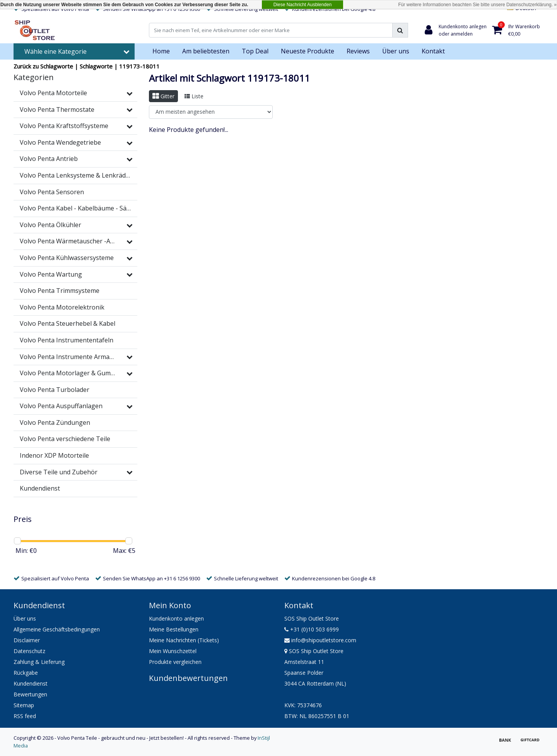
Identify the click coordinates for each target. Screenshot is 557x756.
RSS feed (25, 716)
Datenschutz (29, 651)
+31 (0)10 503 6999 (312, 629)
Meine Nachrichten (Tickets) (184, 640)
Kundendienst (31, 683)
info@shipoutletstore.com (320, 640)
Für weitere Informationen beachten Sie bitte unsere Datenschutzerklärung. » (477, 5)
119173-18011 (139, 66)
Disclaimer (27, 640)
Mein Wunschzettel (173, 651)
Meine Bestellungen (174, 629)
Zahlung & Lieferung (39, 662)
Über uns (25, 618)
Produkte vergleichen (175, 662)
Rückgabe (26, 673)
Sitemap (24, 705)
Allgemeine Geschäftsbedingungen (57, 629)
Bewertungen (30, 694)
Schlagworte (96, 66)
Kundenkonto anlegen (176, 618)
